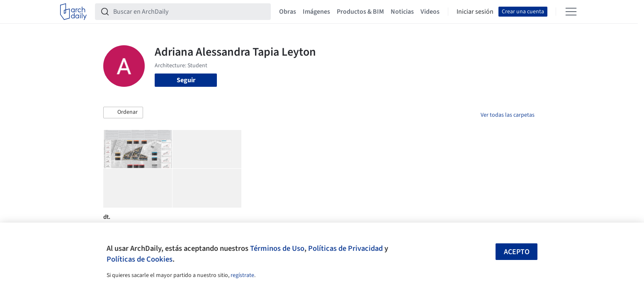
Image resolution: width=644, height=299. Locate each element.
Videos (430, 12)
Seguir (186, 80)
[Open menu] (571, 12)
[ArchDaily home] (73, 12)
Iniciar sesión (475, 12)
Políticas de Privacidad (345, 248)
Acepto (517, 252)
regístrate (242, 275)
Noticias (402, 12)
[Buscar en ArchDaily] (190, 12)
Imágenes (316, 12)
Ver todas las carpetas (508, 115)
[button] (123, 113)
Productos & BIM (360, 12)
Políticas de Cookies (140, 259)
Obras (288, 12)
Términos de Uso (277, 248)
